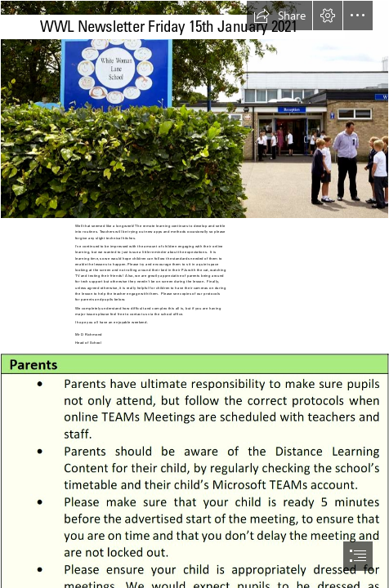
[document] (194, 294)
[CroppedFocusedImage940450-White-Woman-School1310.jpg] (194, 109)
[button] (279, 16)
